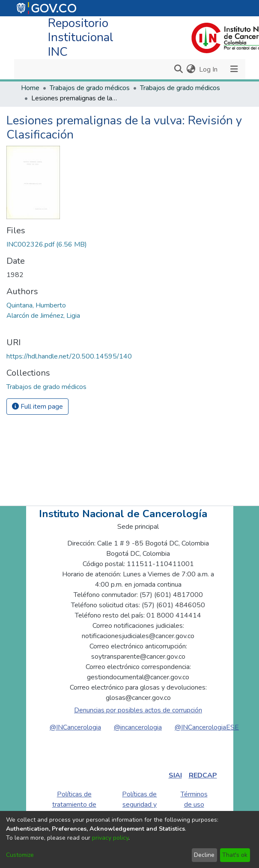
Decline (204, 855)
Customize (20, 855)
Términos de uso (194, 799)
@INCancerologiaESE (207, 727)
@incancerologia (138, 727)
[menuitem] (191, 69)
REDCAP (203, 775)
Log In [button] (209, 69)
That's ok (235, 855)
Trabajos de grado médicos (90, 88)
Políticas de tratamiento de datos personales (74, 810)
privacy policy (110, 838)
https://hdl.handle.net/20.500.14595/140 (69, 356)
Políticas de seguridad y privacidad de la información (139, 810)
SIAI (175, 775)
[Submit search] (179, 69)
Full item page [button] (37, 407)
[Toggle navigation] (234, 69)
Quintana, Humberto (36, 305)
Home (30, 88)
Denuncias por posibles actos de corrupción (138, 710)
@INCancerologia (75, 727)
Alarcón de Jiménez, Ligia (43, 316)
